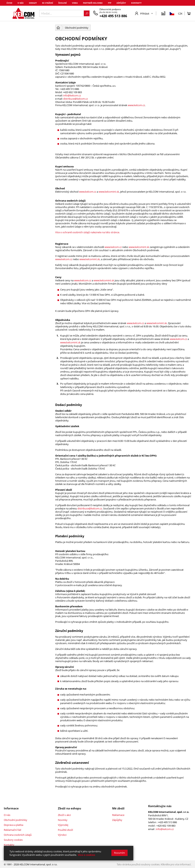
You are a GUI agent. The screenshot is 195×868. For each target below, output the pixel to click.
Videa (75, 3)
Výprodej (63, 825)
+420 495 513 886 (113, 16)
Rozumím (119, 853)
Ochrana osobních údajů (18, 835)
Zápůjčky (121, 3)
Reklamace (118, 815)
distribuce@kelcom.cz (76, 99)
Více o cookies (86, 855)
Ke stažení (48, 3)
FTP (110, 3)
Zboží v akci (64, 815)
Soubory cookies (13, 840)
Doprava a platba (14, 825)
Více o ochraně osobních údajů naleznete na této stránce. (88, 232)
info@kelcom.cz (72, 95)
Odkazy (33, 3)
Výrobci (62, 835)
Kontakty (136, 3)
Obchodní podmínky (16, 820)
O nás (21, 3)
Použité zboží (65, 830)
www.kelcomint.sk (109, 192)
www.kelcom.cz (136, 105)
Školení (62, 3)
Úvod (9, 3)
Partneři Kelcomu (93, 3)
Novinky (63, 820)
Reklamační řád (12, 830)
